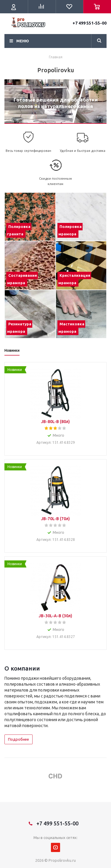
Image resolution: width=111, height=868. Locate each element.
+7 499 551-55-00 (90, 23)
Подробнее (18, 739)
